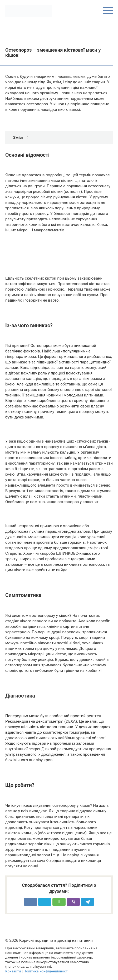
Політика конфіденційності (46, 971)
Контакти (13, 971)
